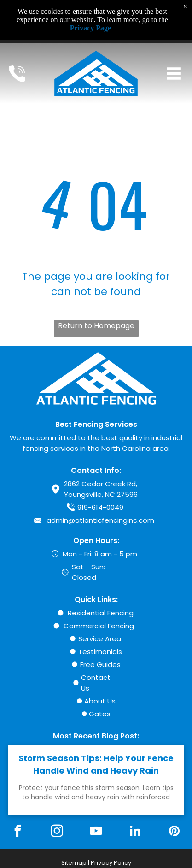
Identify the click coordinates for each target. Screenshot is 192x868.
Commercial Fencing (99, 626)
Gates (100, 714)
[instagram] (57, 832)
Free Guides (100, 664)
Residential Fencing (101, 613)
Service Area (100, 639)
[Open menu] (174, 74)
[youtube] (96, 832)
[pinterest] (174, 832)
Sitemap (74, 863)
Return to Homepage (96, 326)
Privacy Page (90, 28)
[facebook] (18, 832)
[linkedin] (135, 832)
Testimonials (100, 652)
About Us (100, 701)
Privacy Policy (111, 863)
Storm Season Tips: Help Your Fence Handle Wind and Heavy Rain (96, 764)
